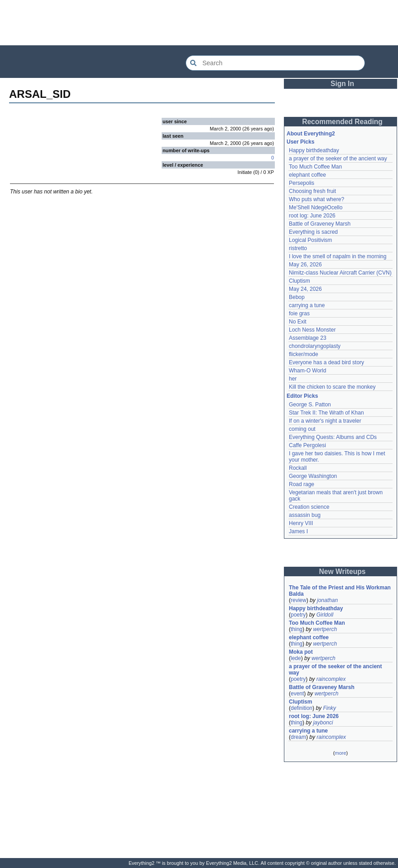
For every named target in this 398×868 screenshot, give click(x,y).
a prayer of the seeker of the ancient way (338, 159)
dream (298, 737)
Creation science (309, 507)
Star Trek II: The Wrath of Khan (326, 413)
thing (297, 629)
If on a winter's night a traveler (325, 421)
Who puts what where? (316, 199)
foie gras (299, 313)
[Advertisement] (199, 23)
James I (298, 531)
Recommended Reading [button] (342, 122)
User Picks (300, 142)
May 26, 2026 (305, 265)
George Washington (313, 476)
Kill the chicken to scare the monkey (332, 387)
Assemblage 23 (308, 338)
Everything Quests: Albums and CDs (333, 437)
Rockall (298, 468)
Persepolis (302, 183)
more (340, 753)
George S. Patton (310, 405)
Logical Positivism (310, 240)
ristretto (298, 248)
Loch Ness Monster (312, 330)
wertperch (325, 629)
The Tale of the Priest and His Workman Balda (340, 591)
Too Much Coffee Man (315, 167)
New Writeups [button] (343, 571)
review (299, 600)
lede (296, 658)
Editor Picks (302, 396)
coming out (302, 429)
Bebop (297, 297)
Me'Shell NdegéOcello (316, 207)
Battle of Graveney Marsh (320, 224)
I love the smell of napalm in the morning (338, 256)
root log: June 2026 (312, 216)
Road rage (302, 484)
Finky (329, 708)
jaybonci (323, 723)
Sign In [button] (342, 84)
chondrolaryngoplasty (315, 346)
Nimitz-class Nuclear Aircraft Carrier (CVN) (340, 273)
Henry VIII (301, 523)
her (293, 379)
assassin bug (305, 515)
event (297, 694)
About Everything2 (311, 134)
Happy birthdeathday (314, 150)
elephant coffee (307, 175)
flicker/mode (304, 354)
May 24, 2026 (305, 289)
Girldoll (325, 615)
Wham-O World (307, 371)
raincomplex (331, 679)
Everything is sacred (313, 232)
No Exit (298, 322)
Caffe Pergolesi (307, 445)
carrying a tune (307, 305)
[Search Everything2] (275, 63)
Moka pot (301, 652)
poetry (298, 615)
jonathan (327, 600)
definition (302, 708)
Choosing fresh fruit (312, 191)
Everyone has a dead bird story (326, 362)
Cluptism (300, 281)
